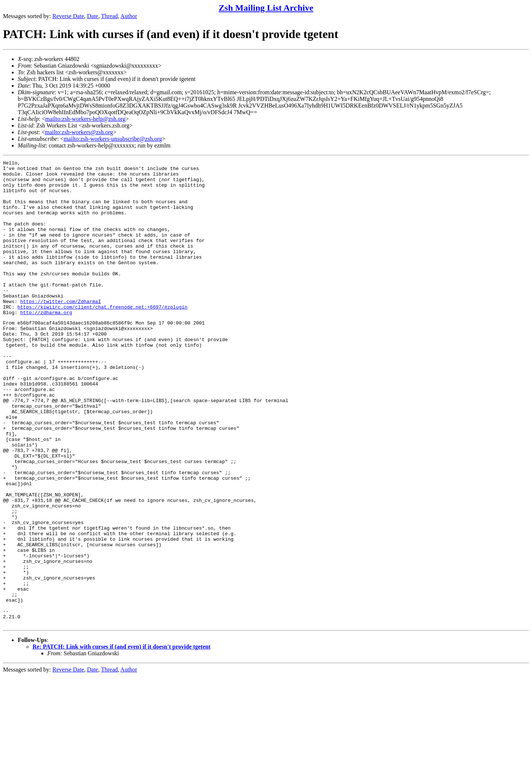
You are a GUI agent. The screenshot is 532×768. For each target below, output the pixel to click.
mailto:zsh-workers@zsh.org (79, 132)
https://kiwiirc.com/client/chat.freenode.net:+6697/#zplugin (102, 337)
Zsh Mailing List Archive (266, 8)
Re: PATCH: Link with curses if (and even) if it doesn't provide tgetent (122, 739)
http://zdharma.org (46, 343)
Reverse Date (68, 16)
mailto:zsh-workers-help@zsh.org (85, 119)
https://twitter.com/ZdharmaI (61, 330)
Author (129, 16)
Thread (109, 16)
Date (93, 16)
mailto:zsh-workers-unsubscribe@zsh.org (113, 139)
